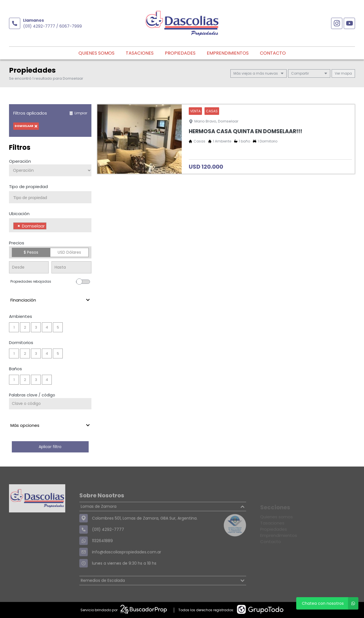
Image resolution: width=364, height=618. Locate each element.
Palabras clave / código (32, 395)
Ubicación (19, 214)
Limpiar (78, 113)
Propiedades (180, 53)
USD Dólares (69, 252)
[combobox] (50, 197)
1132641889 (102, 554)
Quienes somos (96, 53)
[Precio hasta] (71, 267)
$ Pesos (31, 252)
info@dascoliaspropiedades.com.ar (127, 565)
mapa (343, 73)
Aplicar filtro (50, 447)
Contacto (273, 53)
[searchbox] (52, 198)
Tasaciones (140, 53)
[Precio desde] (29, 267)
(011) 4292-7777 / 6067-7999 (52, 26)
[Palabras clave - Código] (50, 404)
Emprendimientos (228, 53)
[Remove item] (19, 226)
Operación (20, 161)
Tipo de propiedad (28, 187)
